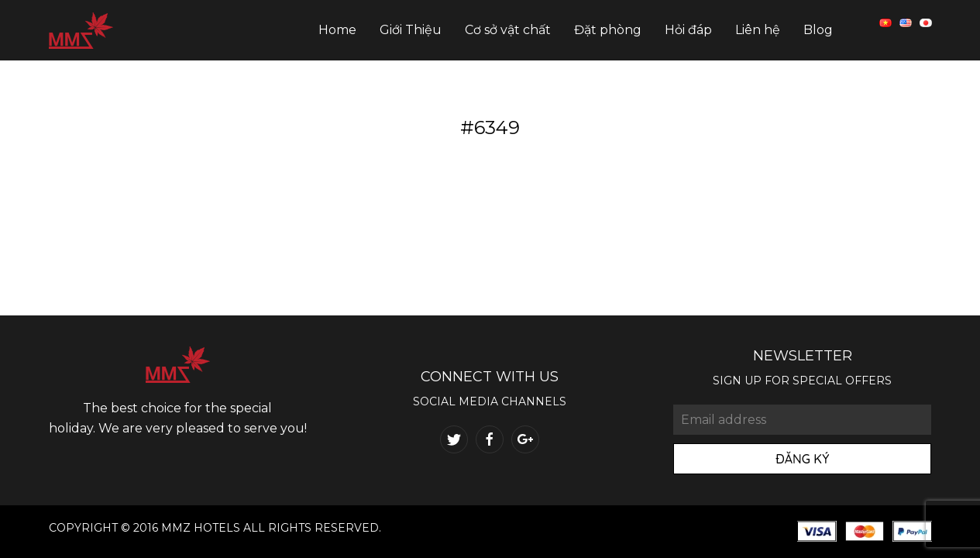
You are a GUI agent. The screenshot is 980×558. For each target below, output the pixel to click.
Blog (818, 30)
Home (337, 30)
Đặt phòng (608, 30)
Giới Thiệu (411, 30)
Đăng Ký (802, 459)
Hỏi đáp (688, 30)
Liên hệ (758, 30)
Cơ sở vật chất (508, 30)
